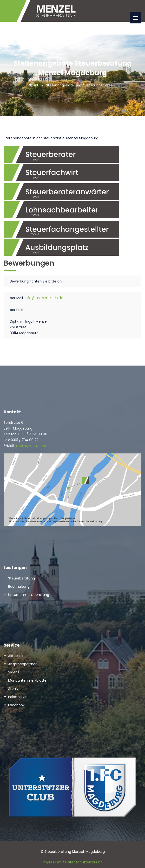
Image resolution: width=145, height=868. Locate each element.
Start (34, 85)
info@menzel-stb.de (43, 298)
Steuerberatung (22, 578)
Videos (14, 672)
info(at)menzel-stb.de (34, 446)
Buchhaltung (19, 586)
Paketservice (19, 697)
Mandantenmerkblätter (28, 680)
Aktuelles (16, 656)
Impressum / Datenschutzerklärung (73, 862)
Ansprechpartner (22, 664)
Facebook (16, 705)
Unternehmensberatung (29, 595)
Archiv (13, 689)
